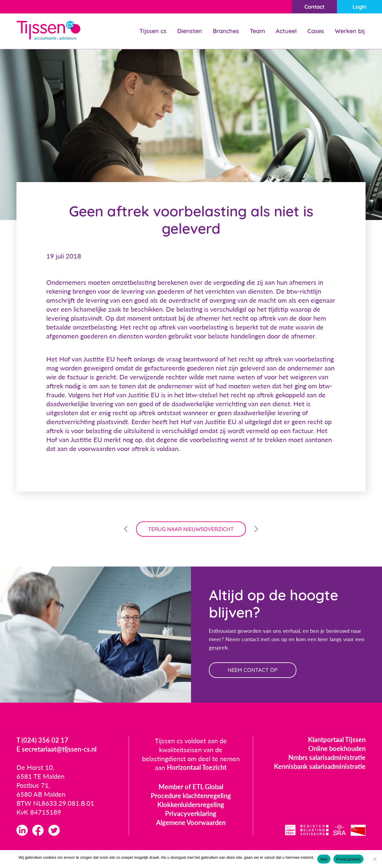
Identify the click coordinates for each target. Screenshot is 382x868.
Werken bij (350, 31)
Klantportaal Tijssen (337, 740)
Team (257, 31)
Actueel (286, 31)
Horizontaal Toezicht (197, 768)
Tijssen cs (153, 31)
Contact (314, 7)
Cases (316, 31)
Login (359, 7)
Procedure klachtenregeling (191, 796)
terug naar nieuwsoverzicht (191, 529)
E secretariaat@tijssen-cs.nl (56, 750)
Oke (324, 859)
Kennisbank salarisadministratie (320, 767)
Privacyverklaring (191, 814)
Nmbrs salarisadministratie (327, 758)
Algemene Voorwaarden (191, 823)
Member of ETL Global (191, 787)
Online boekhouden (337, 749)
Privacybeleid (348, 859)
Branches (226, 31)
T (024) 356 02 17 (42, 741)
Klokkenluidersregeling (191, 805)
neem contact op (253, 670)
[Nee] (375, 859)
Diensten (190, 31)
